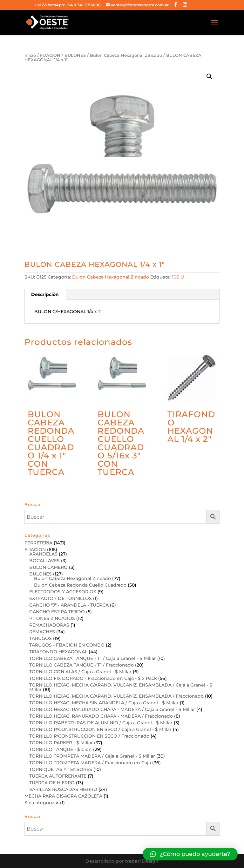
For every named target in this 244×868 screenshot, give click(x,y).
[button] (190, 854)
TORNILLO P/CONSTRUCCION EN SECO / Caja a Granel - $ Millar (100, 729)
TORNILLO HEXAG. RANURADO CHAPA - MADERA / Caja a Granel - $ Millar (112, 709)
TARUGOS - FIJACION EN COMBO (67, 645)
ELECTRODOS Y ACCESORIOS (63, 592)
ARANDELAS (43, 554)
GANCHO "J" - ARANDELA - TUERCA (69, 605)
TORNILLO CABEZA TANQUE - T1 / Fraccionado (81, 665)
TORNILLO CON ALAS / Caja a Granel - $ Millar (80, 672)
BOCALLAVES (44, 561)
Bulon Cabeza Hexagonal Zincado (126, 55)
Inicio (30, 55)
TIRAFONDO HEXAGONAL (58, 652)
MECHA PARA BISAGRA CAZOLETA (63, 796)
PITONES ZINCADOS (52, 618)
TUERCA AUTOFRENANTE (58, 776)
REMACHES (42, 632)
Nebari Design (142, 861)
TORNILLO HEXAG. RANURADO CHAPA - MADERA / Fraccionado (101, 716)
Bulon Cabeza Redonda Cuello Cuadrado (80, 585)
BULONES (75, 55)
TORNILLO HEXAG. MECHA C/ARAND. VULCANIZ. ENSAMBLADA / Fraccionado (116, 696)
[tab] (45, 294)
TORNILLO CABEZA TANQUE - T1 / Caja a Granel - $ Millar (93, 658)
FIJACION (50, 55)
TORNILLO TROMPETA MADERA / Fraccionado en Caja (90, 763)
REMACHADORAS (49, 625)
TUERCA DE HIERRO (52, 783)
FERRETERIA (38, 543)
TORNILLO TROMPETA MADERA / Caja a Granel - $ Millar (92, 756)
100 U (178, 277)
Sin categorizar (42, 803)
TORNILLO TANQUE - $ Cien (61, 749)
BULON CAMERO (48, 567)
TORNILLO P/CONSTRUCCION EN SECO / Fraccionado (89, 736)
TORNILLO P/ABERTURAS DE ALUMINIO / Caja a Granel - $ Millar (101, 723)
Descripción (45, 294)
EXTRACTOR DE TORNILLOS (61, 598)
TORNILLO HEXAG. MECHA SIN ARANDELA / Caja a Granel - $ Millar (104, 703)
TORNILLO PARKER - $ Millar (61, 743)
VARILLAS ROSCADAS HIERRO (63, 789)
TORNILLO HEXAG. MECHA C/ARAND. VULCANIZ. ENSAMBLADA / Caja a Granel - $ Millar (121, 687)
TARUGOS (41, 638)
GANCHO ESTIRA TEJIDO (57, 612)
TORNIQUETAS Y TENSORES (61, 769)
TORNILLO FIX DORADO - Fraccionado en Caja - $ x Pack (93, 678)
